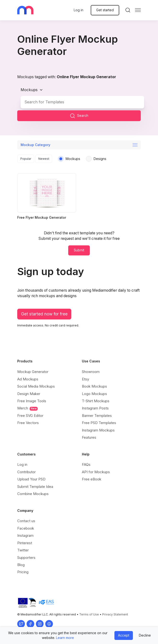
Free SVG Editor (30, 416)
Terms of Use (89, 614)
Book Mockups (94, 386)
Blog (21, 565)
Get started (105, 10)
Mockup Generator (33, 372)
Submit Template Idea (35, 487)
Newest (44, 159)
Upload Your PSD (31, 479)
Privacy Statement (115, 614)
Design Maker (29, 394)
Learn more (65, 638)
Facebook (26, 528)
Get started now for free (44, 314)
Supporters (26, 558)
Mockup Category (35, 145)
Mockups (29, 90)
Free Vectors (28, 423)
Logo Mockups (94, 394)
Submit (79, 250)
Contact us (26, 521)
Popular (26, 159)
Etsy (85, 379)
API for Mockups (96, 472)
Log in (79, 10)
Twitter (23, 550)
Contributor (26, 472)
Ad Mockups (28, 379)
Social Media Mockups (36, 386)
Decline (145, 635)
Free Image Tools (32, 401)
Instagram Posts (95, 408)
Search (79, 116)
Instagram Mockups (98, 430)
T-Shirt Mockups (96, 401)
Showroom (91, 372)
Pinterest (25, 543)
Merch (27, 408)
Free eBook (92, 479)
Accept (124, 635)
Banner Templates (97, 416)
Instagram (25, 535)
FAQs (86, 464)
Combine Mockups (33, 494)
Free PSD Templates (99, 423)
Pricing (23, 572)
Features (89, 437)
